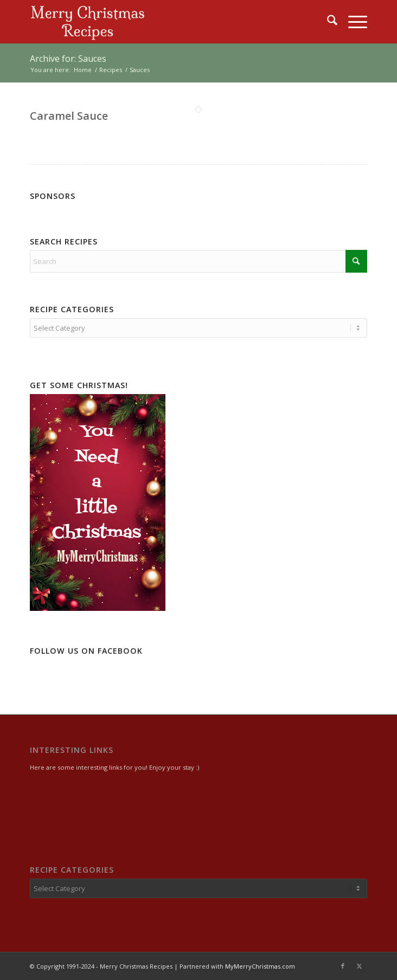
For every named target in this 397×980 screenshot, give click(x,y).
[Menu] (352, 22)
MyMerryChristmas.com (260, 966)
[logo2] (165, 22)
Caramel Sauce (69, 116)
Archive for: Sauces (68, 59)
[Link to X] (359, 966)
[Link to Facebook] (343, 966)
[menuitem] (327, 22)
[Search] (327, 22)
